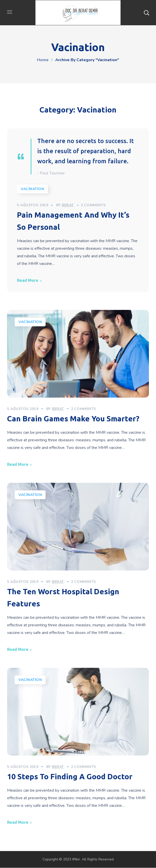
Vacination (33, 189)
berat (68, 205)
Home (43, 60)
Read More (28, 281)
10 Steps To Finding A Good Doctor (70, 777)
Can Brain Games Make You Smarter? (73, 419)
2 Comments (94, 205)
